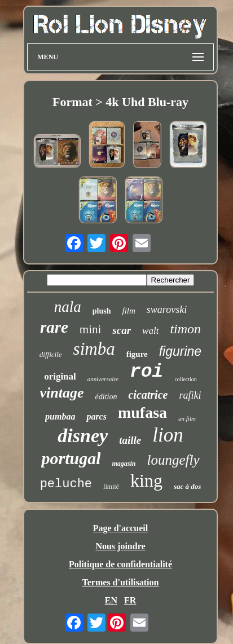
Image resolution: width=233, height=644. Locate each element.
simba (94, 349)
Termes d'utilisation (121, 582)
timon (185, 329)
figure (137, 354)
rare (54, 327)
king (146, 480)
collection (185, 379)
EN (111, 600)
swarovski (167, 310)
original (60, 376)
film (129, 311)
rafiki (190, 395)
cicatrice (148, 395)
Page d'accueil (120, 528)
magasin (124, 464)
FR (130, 600)
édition (106, 397)
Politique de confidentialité (120, 564)
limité (111, 487)
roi (146, 372)
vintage (62, 393)
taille (130, 440)
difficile (51, 354)
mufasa (142, 413)
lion (168, 435)
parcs (96, 416)
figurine (180, 351)
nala (68, 307)
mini (91, 329)
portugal (71, 458)
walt (150, 331)
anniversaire (103, 379)
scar (122, 330)
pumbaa (60, 416)
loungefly (173, 460)
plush (102, 311)
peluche (66, 484)
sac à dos (187, 486)
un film (187, 418)
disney (83, 436)
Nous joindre (120, 546)
